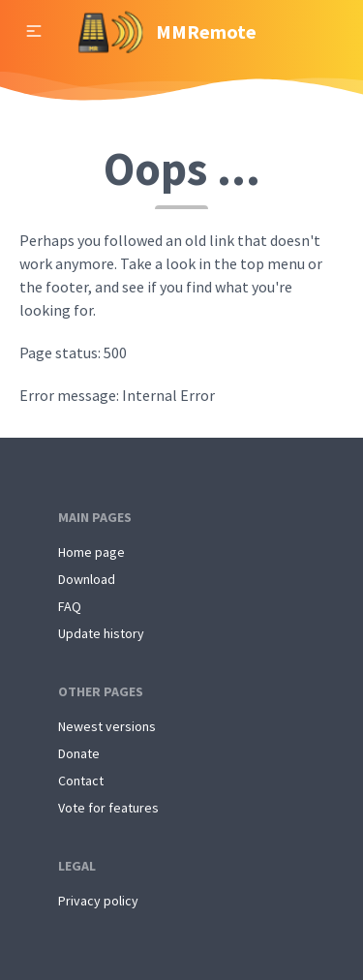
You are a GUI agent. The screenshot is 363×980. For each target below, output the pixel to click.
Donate (79, 753)
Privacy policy (98, 901)
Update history (101, 633)
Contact (81, 781)
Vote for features (108, 808)
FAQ (70, 606)
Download (87, 579)
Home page (91, 552)
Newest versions (107, 726)
